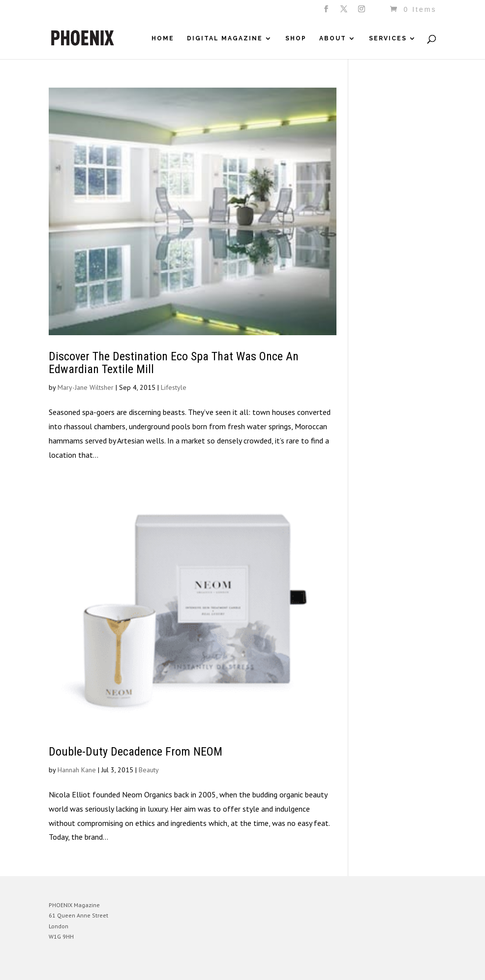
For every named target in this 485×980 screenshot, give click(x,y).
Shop (296, 38)
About (333, 38)
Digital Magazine (225, 38)
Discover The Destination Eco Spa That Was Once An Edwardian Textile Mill (174, 363)
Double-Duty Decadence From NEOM (136, 752)
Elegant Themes (94, 968)
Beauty (149, 770)
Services (388, 38)
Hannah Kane (77, 770)
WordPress (156, 968)
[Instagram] (362, 12)
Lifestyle (174, 387)
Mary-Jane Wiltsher (86, 387)
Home (163, 38)
